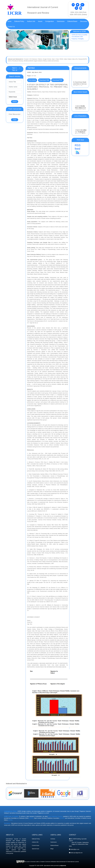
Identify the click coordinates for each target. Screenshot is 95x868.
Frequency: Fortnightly (78, 39)
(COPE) (31, 818)
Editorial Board (54, 845)
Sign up (15, 70)
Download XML (44, 80)
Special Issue (35, 849)
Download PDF (57, 80)
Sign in (14, 68)
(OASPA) (62, 818)
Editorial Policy (36, 839)
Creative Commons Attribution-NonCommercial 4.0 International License (60, 862)
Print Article (32, 80)
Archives (53, 839)
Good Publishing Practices (55, 816)
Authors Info (35, 842)
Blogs (52, 849)
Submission (54, 842)
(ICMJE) (10, 820)
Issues (40, 21)
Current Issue (36, 845)
